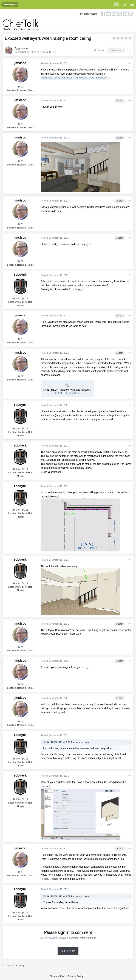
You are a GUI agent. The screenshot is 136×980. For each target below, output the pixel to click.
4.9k (16, 299)
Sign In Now (68, 951)
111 (25, 299)
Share (99, 50)
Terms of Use (57, 976)
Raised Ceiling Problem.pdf (59, 78)
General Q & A (48, 52)
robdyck (20, 275)
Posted (55, 63)
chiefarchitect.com (88, 14)
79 (20, 87)
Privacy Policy (76, 976)
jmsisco (23, 48)
